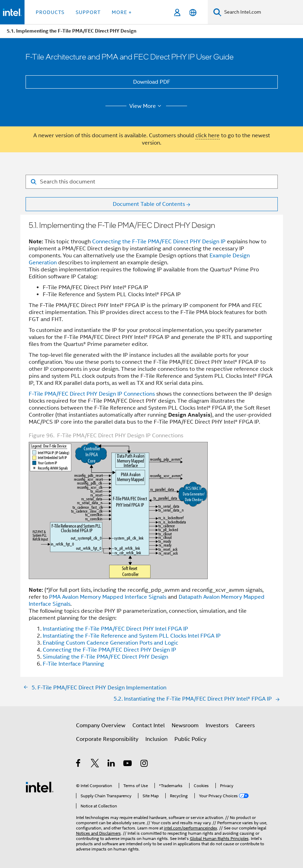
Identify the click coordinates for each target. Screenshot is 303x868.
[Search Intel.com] (262, 12)
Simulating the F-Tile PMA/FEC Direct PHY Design (105, 657)
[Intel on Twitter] (95, 764)
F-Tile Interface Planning (73, 664)
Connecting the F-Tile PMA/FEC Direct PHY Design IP (159, 242)
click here (208, 136)
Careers (245, 725)
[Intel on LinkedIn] (112, 764)
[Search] (217, 12)
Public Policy (190, 739)
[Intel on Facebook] (79, 764)
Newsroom (185, 725)
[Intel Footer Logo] (40, 787)
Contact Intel (149, 725)
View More (146, 106)
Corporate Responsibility (107, 739)
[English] (193, 12)
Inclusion (156, 739)
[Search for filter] (152, 182)
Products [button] (50, 12)
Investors (217, 725)
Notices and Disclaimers (98, 833)
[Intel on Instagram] (144, 764)
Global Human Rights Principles (219, 838)
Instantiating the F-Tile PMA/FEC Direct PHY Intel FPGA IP (115, 629)
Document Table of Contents (149, 204)
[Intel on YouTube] (128, 764)
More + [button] (122, 12)
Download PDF (152, 82)
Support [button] (88, 12)
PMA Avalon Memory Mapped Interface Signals (108, 597)
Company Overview (101, 725)
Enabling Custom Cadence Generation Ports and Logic (111, 643)
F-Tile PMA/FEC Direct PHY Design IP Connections (92, 394)
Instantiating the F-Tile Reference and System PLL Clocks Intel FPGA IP (132, 636)
